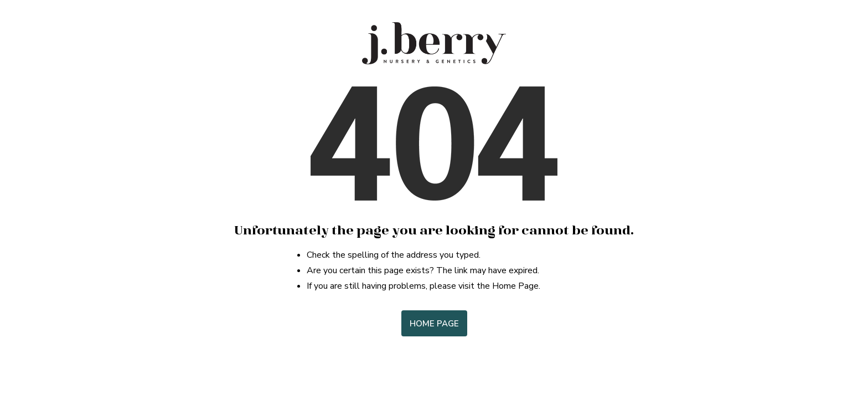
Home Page (434, 324)
